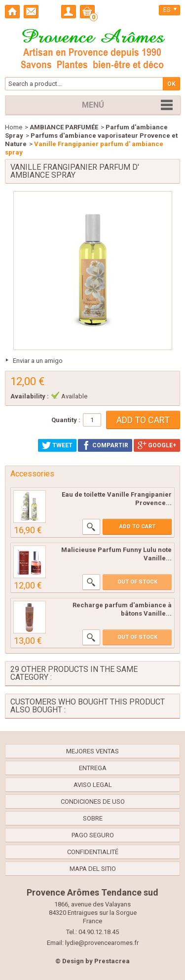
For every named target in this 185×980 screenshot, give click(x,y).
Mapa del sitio (93, 869)
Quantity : (66, 420)
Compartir (105, 445)
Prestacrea (112, 961)
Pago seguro (93, 835)
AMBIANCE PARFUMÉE (64, 127)
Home (14, 127)
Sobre (93, 818)
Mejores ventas (92, 751)
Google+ (157, 445)
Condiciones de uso (93, 802)
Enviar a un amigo (38, 361)
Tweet (57, 445)
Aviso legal (93, 785)
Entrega (93, 768)
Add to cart (137, 527)
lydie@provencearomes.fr (102, 943)
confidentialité (93, 852)
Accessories (32, 474)
